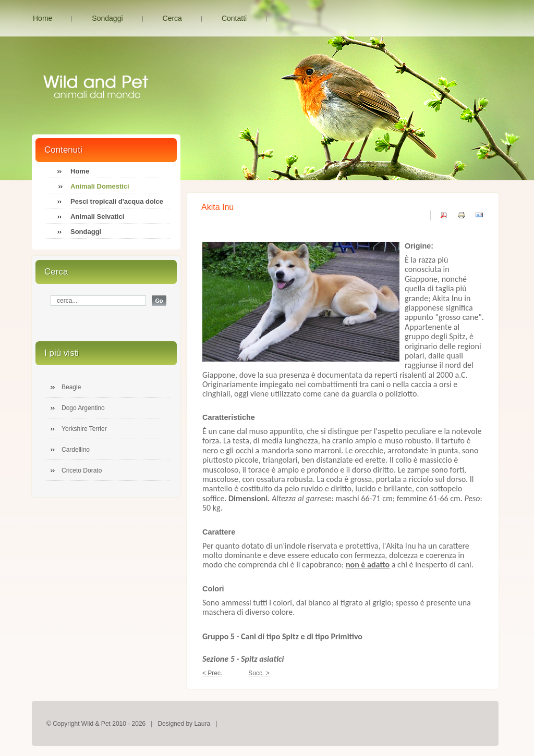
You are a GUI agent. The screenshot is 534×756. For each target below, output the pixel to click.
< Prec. (212, 673)
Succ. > (259, 673)
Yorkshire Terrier (84, 429)
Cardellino (76, 450)
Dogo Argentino (83, 408)
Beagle (71, 387)
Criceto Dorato (82, 470)
